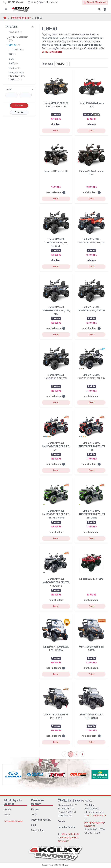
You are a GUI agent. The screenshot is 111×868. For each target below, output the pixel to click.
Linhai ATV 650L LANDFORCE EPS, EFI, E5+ (91, 377)
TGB (13, 54)
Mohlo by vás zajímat (13, 802)
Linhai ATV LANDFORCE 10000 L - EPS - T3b (56, 105)
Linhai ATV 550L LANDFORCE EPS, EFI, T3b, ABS (56, 311)
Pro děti (15, 68)
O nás (34, 815)
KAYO (13, 63)
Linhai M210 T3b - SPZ (91, 579)
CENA (8, 90)
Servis (8, 809)
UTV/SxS (18, 50)
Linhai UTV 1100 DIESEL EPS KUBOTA (56, 648)
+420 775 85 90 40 (70, 834)
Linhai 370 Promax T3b (56, 171)
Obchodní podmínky (41, 820)
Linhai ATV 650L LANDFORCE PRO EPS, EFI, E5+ (56, 446)
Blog (33, 825)
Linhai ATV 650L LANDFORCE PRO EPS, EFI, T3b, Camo (91, 514)
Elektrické (16, 32)
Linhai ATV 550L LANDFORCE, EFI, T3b (56, 377)
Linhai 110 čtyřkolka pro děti (91, 105)
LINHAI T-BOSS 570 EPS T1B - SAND (56, 716)
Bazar (7, 815)
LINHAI (15, 45)
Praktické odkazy (37, 802)
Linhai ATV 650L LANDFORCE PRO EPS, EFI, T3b (91, 446)
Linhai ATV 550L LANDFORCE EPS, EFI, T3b (91, 241)
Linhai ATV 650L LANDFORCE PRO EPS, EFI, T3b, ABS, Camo (56, 514)
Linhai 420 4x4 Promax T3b (91, 173)
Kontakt (35, 809)
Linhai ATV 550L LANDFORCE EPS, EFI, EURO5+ (56, 243)
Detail (56, 131)
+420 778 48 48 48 (96, 816)
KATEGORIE (11, 27)
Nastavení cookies (14, 821)
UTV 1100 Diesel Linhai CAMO (91, 648)
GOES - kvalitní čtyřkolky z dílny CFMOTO (17, 76)
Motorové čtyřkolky (21, 18)
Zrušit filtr (19, 112)
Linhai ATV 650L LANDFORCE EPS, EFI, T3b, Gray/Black (56, 582)
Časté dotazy (38, 830)
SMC (13, 59)
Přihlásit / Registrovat (95, 2)
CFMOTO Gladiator (18, 38)
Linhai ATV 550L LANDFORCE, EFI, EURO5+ (91, 309)
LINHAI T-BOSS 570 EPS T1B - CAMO (91, 716)
